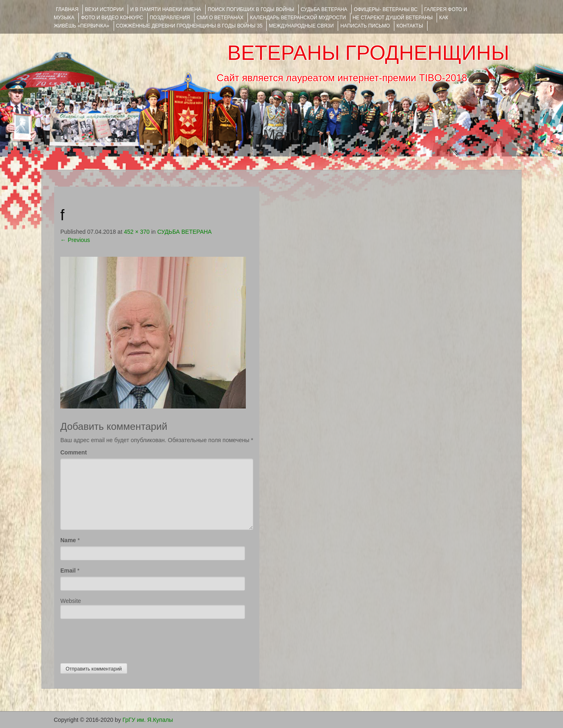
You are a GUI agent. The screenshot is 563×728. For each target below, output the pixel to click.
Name (68, 540)
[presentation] (123, 639)
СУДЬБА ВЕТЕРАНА (184, 232)
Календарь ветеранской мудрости (298, 18)
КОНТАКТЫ (410, 26)
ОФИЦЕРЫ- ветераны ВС (386, 9)
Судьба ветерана (324, 9)
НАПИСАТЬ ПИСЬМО (365, 26)
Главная (67, 9)
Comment (74, 452)
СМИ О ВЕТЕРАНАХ (220, 18)
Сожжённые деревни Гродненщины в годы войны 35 (189, 26)
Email (68, 571)
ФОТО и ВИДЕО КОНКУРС (112, 18)
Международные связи (301, 26)
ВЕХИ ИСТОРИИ (104, 9)
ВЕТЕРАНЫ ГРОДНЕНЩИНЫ (368, 53)
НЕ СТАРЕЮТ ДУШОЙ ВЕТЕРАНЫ (392, 18)
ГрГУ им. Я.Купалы (148, 720)
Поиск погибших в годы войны (251, 9)
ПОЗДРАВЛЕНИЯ (170, 18)
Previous (75, 240)
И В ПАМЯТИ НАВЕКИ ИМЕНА (166, 9)
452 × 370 (137, 232)
